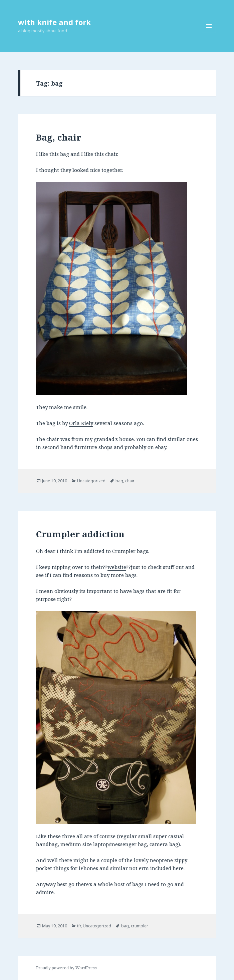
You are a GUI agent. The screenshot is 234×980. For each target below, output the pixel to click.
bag (119, 481)
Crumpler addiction (80, 534)
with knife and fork (54, 22)
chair (130, 481)
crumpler (140, 926)
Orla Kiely (81, 423)
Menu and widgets (209, 33)
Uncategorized (91, 481)
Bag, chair (59, 137)
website (117, 567)
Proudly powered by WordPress (66, 968)
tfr (79, 926)
